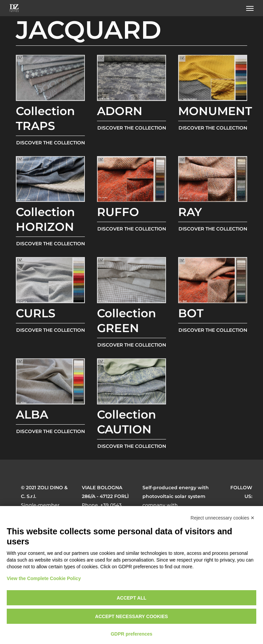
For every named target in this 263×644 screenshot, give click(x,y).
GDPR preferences (132, 634)
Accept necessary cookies (131, 616)
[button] (250, 8)
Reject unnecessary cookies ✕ (223, 518)
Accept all (131, 598)
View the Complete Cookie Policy (44, 578)
